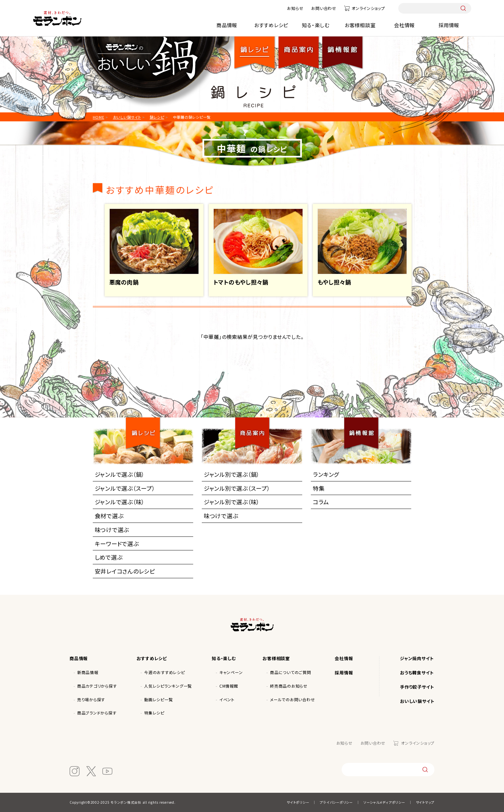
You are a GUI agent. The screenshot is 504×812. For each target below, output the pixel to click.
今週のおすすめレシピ (165, 672)
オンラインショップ (368, 8)
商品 (299, 47)
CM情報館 (229, 686)
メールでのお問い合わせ (292, 699)
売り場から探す (91, 699)
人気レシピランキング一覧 (168, 686)
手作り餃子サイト (417, 687)
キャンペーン (231, 672)
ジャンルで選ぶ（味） (120, 502)
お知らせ (295, 8)
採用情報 (449, 25)
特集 (319, 488)
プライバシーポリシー (336, 802)
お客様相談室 (360, 25)
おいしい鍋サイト (417, 701)
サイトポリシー (298, 802)
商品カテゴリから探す (97, 686)
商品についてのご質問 (291, 672)
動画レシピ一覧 (158, 699)
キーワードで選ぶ (117, 544)
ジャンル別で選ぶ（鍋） (232, 474)
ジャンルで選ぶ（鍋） (120, 474)
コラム (321, 502)
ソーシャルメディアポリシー (384, 802)
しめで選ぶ (109, 557)
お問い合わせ (324, 8)
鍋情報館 (342, 47)
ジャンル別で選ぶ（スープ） (237, 488)
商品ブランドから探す (97, 713)
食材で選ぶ (109, 516)
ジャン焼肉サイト (417, 658)
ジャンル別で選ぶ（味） (232, 502)
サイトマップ (425, 802)
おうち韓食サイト (417, 673)
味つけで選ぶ (112, 530)
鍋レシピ (255, 47)
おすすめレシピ (271, 25)
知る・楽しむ (316, 25)
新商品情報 (88, 672)
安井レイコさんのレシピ (125, 571)
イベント (227, 699)
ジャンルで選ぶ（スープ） (125, 488)
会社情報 (404, 25)
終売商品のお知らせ (289, 686)
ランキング (326, 474)
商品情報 (227, 25)
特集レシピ (154, 713)
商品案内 (255, 427)
